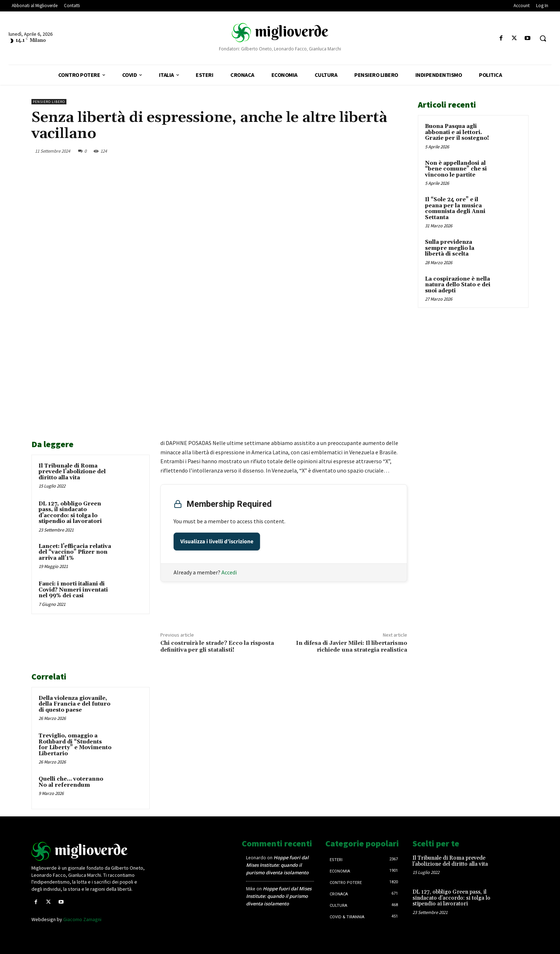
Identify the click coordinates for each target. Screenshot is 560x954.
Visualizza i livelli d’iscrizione (217, 542)
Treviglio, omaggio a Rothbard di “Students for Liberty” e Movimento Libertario (75, 745)
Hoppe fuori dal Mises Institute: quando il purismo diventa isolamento (277, 865)
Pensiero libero (49, 102)
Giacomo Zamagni (82, 919)
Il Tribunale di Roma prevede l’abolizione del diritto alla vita (72, 472)
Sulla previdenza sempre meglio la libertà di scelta (450, 248)
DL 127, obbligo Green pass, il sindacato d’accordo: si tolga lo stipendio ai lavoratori (70, 513)
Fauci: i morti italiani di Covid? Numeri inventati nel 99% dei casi (73, 590)
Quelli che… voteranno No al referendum (71, 782)
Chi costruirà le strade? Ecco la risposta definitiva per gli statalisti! (217, 646)
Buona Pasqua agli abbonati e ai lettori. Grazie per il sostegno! (457, 132)
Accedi (229, 572)
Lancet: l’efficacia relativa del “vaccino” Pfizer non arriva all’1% (75, 552)
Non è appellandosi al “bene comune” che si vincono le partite (456, 169)
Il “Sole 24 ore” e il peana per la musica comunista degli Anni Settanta (455, 209)
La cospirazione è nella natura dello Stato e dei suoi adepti (458, 285)
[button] (543, 38)
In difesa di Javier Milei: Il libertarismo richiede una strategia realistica (352, 646)
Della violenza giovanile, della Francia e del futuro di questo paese (74, 704)
